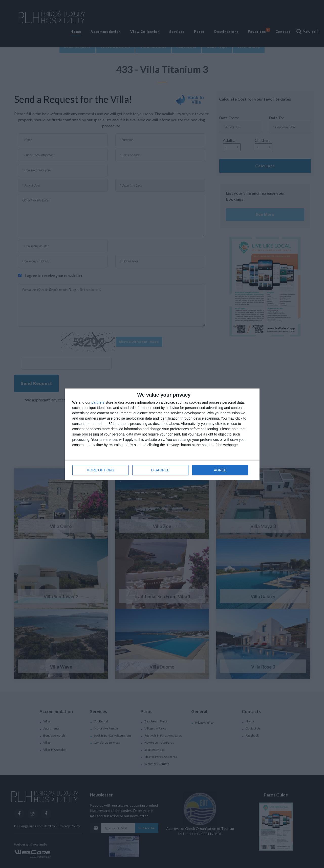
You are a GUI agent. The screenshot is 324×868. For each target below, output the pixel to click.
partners (98, 402)
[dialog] (162, 434)
